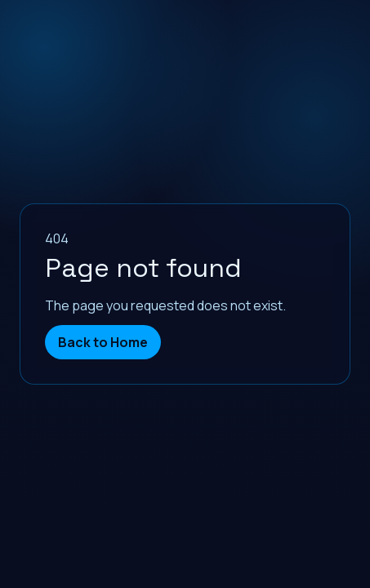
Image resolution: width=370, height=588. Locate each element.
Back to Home (103, 342)
